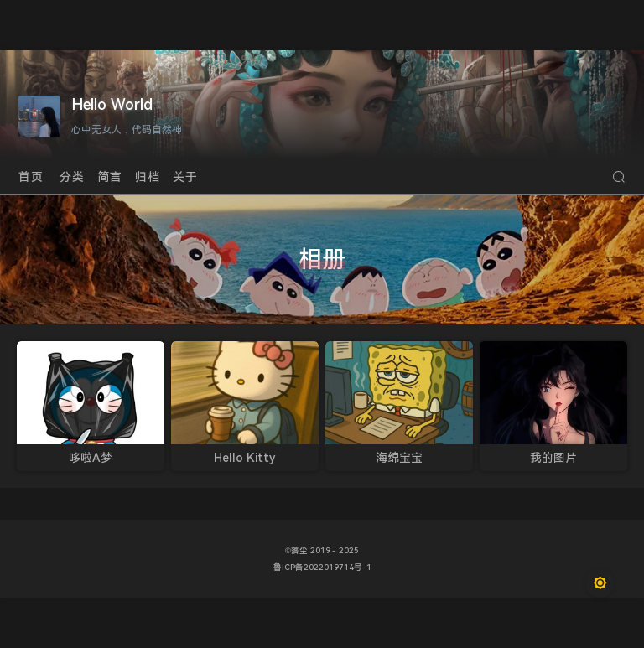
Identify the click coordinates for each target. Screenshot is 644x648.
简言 (110, 177)
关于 (185, 177)
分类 (72, 177)
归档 (148, 177)
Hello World (112, 104)
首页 (31, 177)
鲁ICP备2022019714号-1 (322, 567)
